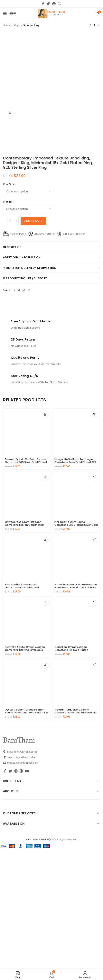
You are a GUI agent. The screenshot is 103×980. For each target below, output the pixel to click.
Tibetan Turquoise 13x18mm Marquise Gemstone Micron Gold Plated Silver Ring (75, 713)
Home (7, 25)
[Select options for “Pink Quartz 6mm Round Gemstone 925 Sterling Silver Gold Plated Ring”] (95, 477)
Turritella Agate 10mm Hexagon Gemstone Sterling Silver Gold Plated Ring (25, 650)
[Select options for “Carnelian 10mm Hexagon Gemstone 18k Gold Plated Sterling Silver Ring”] (95, 602)
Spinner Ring (31, 25)
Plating (8, 201)
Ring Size (9, 184)
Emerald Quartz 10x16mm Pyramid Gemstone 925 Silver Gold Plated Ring (26, 462)
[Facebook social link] (43, 4)
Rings (17, 25)
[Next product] (98, 25)
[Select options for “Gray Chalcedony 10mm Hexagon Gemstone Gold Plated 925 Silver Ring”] (95, 539)
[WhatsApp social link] (60, 4)
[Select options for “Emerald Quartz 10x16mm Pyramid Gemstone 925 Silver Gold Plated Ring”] (45, 414)
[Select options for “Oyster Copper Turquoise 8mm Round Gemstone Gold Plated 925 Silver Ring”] (45, 665)
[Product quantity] (11, 221)
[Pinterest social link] (54, 4)
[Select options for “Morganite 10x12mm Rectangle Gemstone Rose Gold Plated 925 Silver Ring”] (95, 414)
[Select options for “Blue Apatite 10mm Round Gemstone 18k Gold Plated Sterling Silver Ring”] (45, 539)
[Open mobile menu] (9, 13)
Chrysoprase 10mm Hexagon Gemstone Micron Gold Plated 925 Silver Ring (24, 525)
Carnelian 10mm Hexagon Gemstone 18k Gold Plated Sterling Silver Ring (71, 650)
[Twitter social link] (48, 4)
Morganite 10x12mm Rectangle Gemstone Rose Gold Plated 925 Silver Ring (75, 462)
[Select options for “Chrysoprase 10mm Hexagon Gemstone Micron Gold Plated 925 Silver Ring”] (45, 477)
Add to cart (33, 221)
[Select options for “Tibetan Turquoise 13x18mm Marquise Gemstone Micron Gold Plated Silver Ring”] (95, 665)
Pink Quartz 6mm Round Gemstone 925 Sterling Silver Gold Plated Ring (76, 525)
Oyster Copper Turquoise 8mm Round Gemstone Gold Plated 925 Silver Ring (27, 713)
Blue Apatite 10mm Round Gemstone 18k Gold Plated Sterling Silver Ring (22, 587)
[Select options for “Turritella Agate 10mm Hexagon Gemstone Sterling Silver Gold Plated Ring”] (45, 602)
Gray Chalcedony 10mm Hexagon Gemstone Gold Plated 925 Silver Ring (76, 587)
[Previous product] (90, 25)
